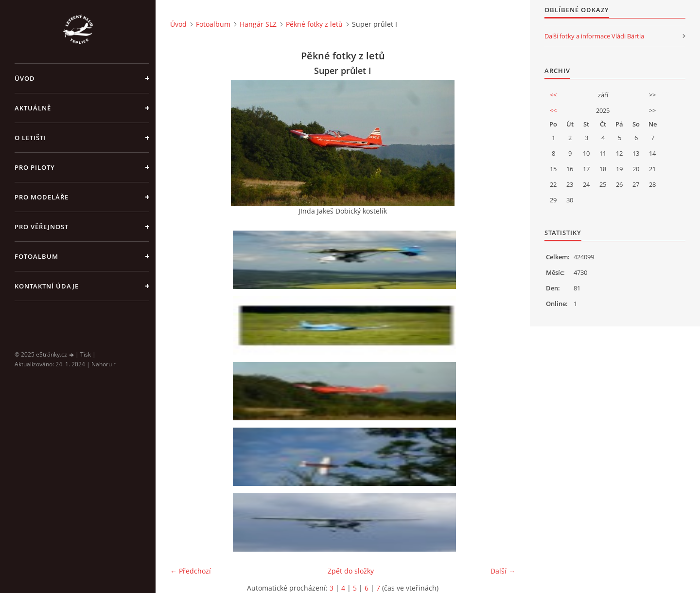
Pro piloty (35, 167)
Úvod (25, 78)
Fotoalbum (36, 256)
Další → (503, 571)
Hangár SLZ (258, 24)
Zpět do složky (351, 571)
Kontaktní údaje (47, 286)
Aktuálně (33, 108)
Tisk (86, 354)
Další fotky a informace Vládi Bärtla (594, 36)
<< (553, 95)
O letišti (30, 138)
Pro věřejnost (42, 227)
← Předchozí (191, 571)
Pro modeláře (42, 197)
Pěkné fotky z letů (314, 24)
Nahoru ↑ (104, 364)
